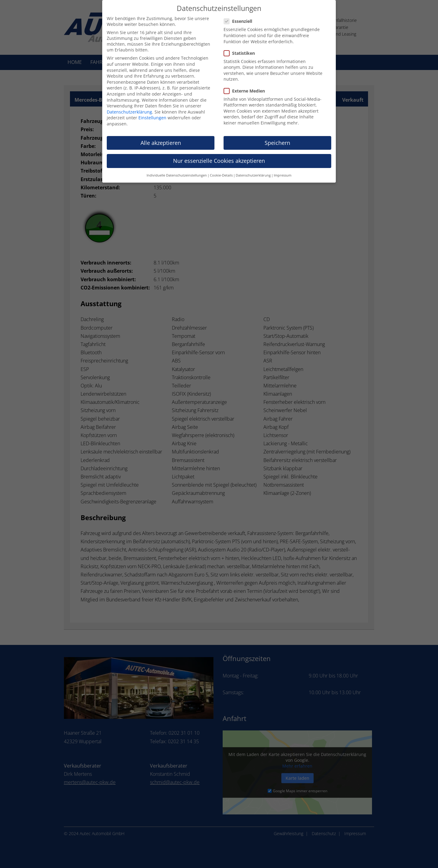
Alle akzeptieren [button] (161, 137)
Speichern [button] (277, 137)
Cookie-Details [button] (221, 170)
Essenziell (240, 16)
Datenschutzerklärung (129, 106)
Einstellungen (152, 112)
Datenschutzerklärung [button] (253, 170)
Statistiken (242, 48)
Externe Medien (247, 85)
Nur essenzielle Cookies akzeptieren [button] (219, 155)
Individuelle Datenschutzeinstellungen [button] (177, 170)
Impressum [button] (283, 170)
